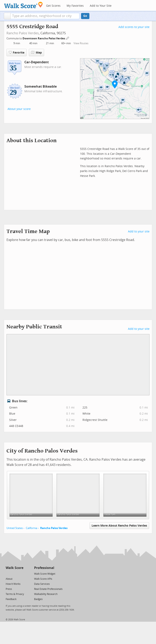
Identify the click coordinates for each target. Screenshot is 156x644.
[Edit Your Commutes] (68, 38)
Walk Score (15, 568)
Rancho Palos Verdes (23, 33)
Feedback (11, 599)
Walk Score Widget (45, 574)
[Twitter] (8, 574)
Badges (38, 599)
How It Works (13, 584)
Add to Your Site (101, 6)
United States (15, 528)
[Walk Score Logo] (23, 5)
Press (9, 589)
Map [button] (36, 53)
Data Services (42, 584)
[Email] (21, 574)
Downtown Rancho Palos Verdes (44, 38)
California (31, 528)
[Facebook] (14, 574)
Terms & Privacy (15, 594)
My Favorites (75, 6)
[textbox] (45, 16)
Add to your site (139, 232)
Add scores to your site (134, 27)
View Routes (81, 43)
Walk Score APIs (43, 579)
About (9, 579)
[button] (7, 16)
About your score (19, 109)
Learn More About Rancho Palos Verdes (119, 526)
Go (85, 16)
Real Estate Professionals (48, 589)
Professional (44, 568)
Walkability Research (46, 594)
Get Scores (53, 6)
